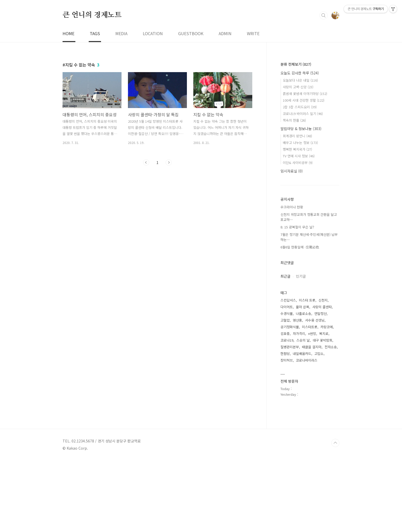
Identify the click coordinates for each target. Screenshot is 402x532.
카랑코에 (327, 399)
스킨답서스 (288, 372)
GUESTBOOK (191, 105)
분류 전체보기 (296, 136)
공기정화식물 (290, 399)
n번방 (312, 405)
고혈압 (285, 392)
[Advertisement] (154, 41)
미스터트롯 (310, 399)
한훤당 (285, 425)
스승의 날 (303, 412)
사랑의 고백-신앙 (298, 159)
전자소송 (331, 419)
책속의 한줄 (294, 192)
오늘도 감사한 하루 (300, 145)
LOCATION (153, 105)
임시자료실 (292, 243)
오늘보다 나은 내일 (300, 152)
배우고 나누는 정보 (300, 214)
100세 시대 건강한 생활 (304, 172)
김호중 (285, 405)
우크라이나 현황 (292, 279)
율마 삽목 (303, 379)
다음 (169, 234)
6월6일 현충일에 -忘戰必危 (300, 319)
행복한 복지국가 (297, 221)
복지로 (324, 405)
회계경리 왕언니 (297, 208)
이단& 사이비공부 (298, 234)
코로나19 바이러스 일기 (303, 185)
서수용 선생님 (315, 392)
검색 (324, 87)
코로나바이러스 (307, 432)
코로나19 (287, 412)
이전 (146, 234)
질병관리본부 (290, 419)
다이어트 (287, 379)
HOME (68, 105)
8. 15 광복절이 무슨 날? (297, 299)
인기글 (301, 348)
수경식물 (287, 385)
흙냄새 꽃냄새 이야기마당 (305, 165)
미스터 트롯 (307, 372)
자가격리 (299, 405)
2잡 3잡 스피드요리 (300, 179)
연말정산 (320, 385)
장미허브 (287, 432)
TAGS (95, 105)
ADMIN (225, 105)
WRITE (253, 105)
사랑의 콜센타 (322, 379)
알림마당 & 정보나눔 (301, 200)
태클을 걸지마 (312, 419)
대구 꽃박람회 (323, 412)
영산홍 (297, 392)
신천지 (323, 372)
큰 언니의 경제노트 (92, 87)
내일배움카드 (302, 425)
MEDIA (121, 105)
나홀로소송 (304, 385)
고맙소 (319, 425)
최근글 (285, 348)
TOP (335, 515)
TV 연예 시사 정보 (299, 228)
